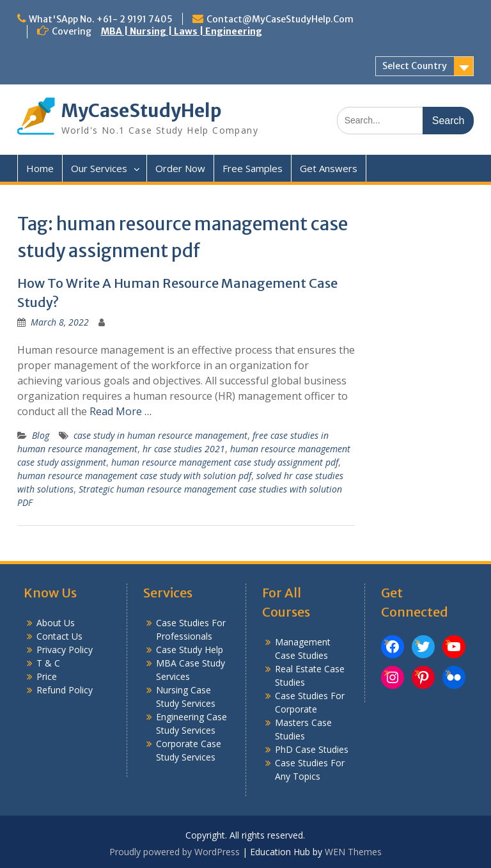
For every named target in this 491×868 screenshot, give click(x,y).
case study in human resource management (160, 435)
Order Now (180, 168)
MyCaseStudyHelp (142, 111)
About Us (56, 623)
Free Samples (253, 168)
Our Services (99, 168)
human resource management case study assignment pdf (225, 462)
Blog (41, 435)
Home (40, 168)
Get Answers (329, 168)
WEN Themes (353, 852)
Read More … (121, 411)
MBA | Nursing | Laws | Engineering (182, 31)
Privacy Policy (65, 650)
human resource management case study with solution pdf (134, 476)
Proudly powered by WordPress (175, 852)
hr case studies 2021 (184, 449)
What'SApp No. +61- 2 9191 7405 (101, 19)
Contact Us (59, 636)
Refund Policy (65, 690)
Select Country (415, 66)
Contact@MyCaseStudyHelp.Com (280, 19)
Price (47, 676)
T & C (48, 663)
